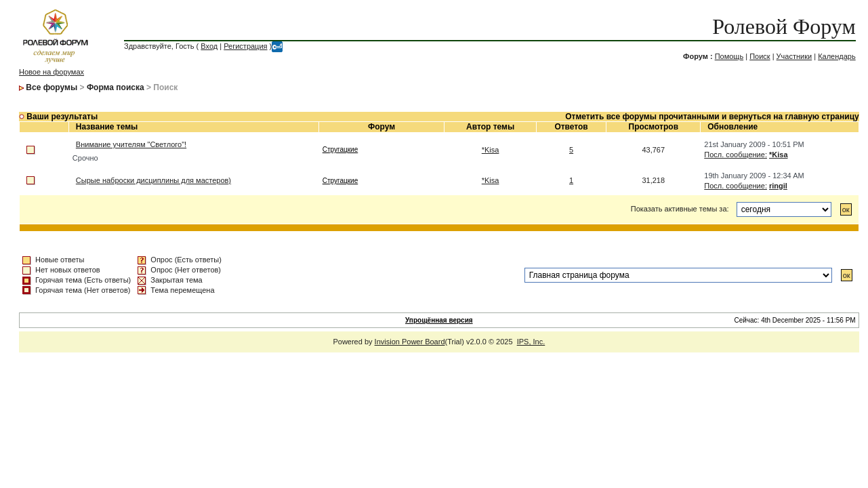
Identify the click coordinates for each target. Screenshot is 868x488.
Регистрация (245, 46)
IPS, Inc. (531, 342)
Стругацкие (340, 149)
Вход (209, 46)
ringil (778, 186)
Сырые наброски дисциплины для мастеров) (153, 180)
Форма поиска (116, 87)
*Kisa (491, 150)
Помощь (729, 56)
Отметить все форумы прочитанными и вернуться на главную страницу (712, 117)
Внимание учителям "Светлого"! (131, 144)
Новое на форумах (51, 72)
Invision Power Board (410, 342)
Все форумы (51, 87)
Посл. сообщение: (736, 155)
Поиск (760, 56)
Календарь (837, 56)
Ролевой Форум (784, 26)
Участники (794, 56)
